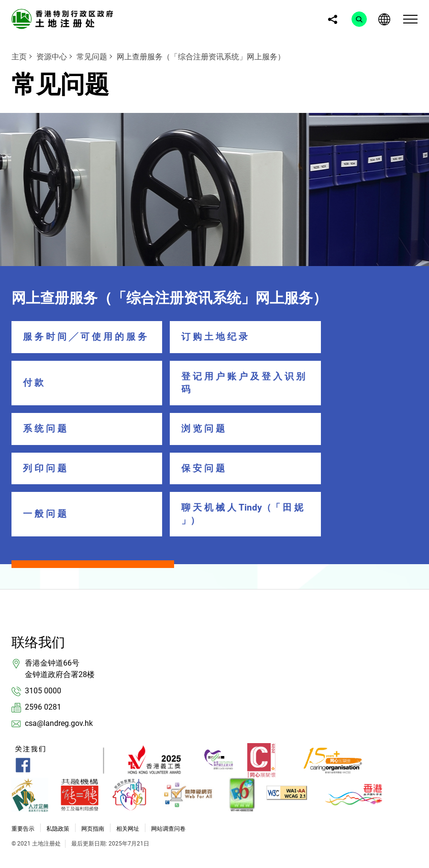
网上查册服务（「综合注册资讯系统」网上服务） (201, 57)
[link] (64, 18)
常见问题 (92, 57)
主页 (19, 57)
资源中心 (52, 57)
